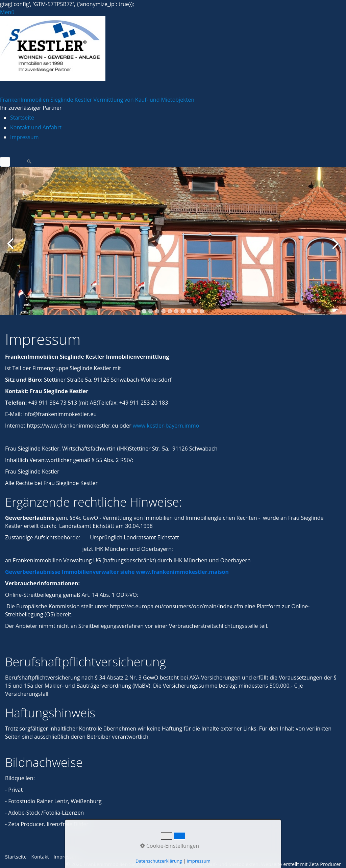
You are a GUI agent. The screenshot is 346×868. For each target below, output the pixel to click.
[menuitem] (178, 118)
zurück (12, 248)
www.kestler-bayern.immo (166, 426)
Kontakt (40, 857)
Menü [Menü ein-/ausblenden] (7, 12)
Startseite (22, 118)
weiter (334, 248)
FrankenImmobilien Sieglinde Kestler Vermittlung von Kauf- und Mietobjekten (97, 100)
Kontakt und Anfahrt (36, 127)
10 (202, 311)
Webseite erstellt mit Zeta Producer (301, 864)
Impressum (24, 137)
